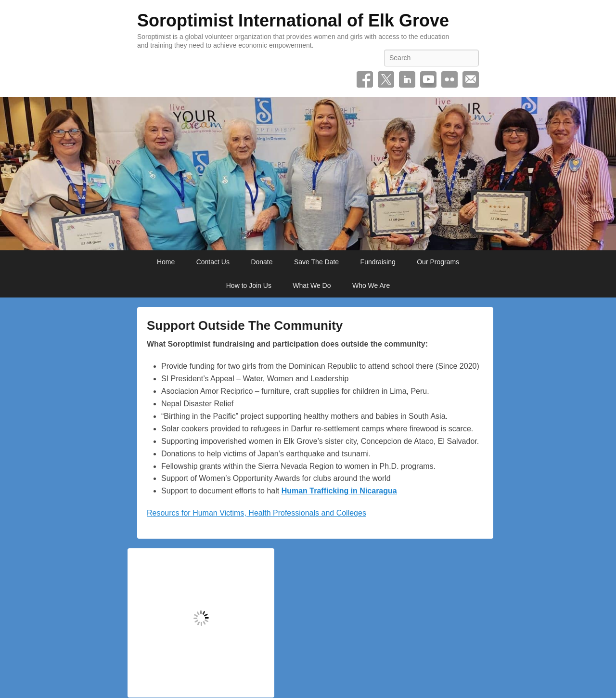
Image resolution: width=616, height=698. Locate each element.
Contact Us (213, 262)
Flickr (449, 79)
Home (166, 262)
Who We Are (371, 285)
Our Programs (438, 262)
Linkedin (407, 79)
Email (471, 79)
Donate (262, 262)
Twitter (386, 79)
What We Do (312, 285)
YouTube (428, 79)
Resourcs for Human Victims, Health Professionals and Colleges (257, 513)
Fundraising (378, 262)
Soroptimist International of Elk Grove (293, 20)
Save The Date (316, 262)
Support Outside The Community (245, 325)
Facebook (365, 79)
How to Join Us (249, 285)
